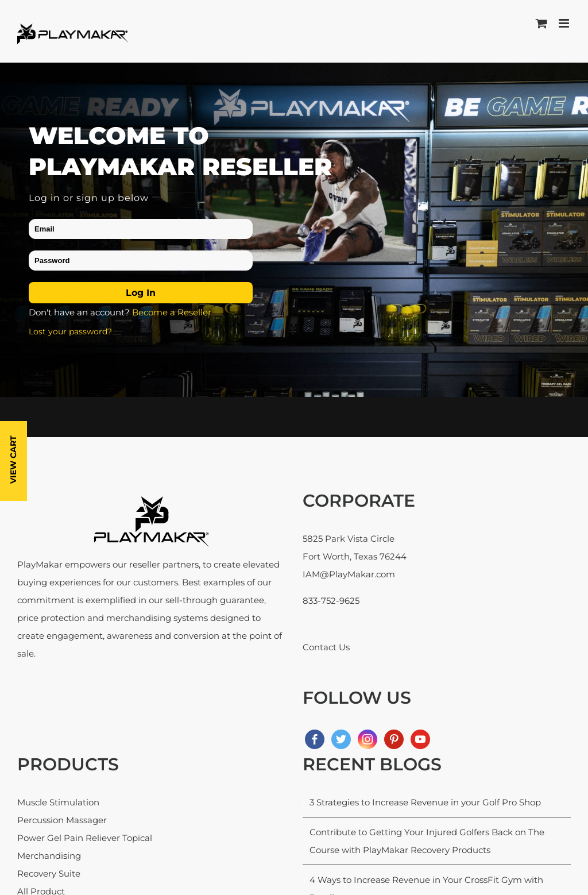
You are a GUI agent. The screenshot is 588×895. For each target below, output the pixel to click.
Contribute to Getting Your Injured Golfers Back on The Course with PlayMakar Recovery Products (427, 841)
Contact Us (326, 647)
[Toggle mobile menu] (565, 23)
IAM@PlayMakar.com (349, 574)
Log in (141, 293)
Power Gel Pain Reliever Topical (85, 838)
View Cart (13, 460)
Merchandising (49, 856)
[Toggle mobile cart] (541, 23)
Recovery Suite (49, 873)
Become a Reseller (172, 312)
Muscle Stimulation (58, 802)
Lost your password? (70, 331)
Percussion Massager (62, 820)
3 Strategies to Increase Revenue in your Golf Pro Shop (425, 802)
